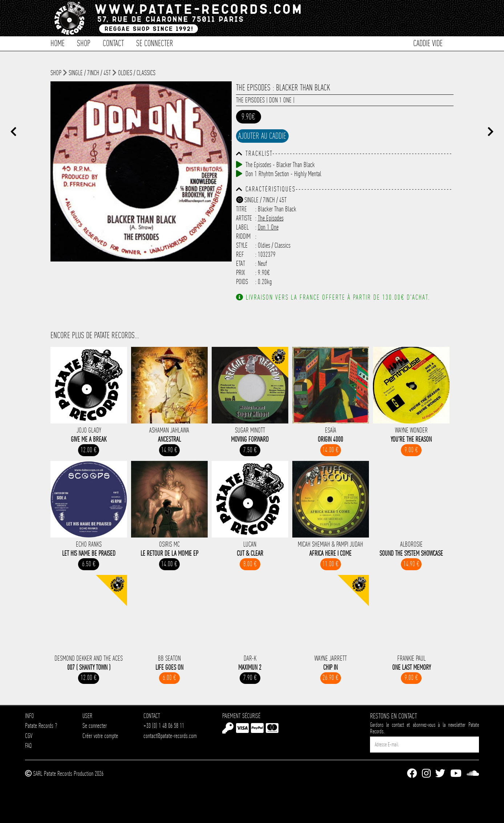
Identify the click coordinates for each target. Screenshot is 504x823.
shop (56, 73)
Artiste (244, 218)
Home (58, 43)
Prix (241, 273)
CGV (29, 736)
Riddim (243, 236)
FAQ (28, 745)
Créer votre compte (100, 736)
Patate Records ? (41, 725)
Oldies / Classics (137, 73)
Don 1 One (280, 100)
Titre (241, 209)
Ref (240, 254)
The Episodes (250, 100)
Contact (113, 43)
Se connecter (155, 43)
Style (242, 245)
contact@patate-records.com (170, 736)
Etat (241, 263)
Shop (84, 43)
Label (242, 227)
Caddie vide (428, 43)
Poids (242, 282)
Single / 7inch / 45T (90, 73)
